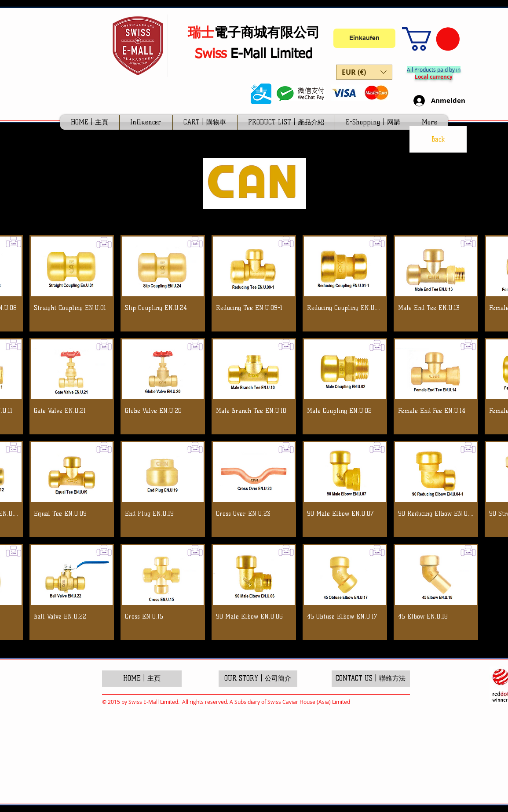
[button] (364, 72)
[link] (431, 39)
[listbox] (364, 72)
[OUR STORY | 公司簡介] (258, 679)
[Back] (438, 139)
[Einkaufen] (364, 38)
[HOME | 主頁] (142, 679)
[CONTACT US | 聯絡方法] (371, 679)
